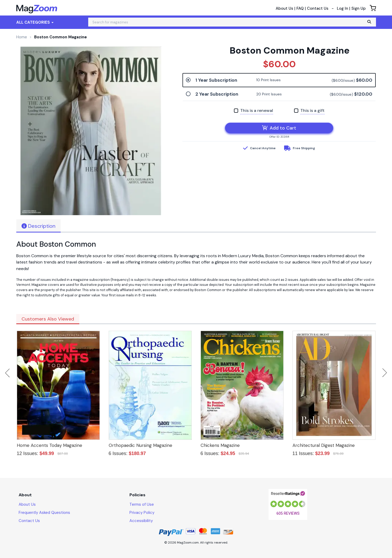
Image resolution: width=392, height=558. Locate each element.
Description (38, 226)
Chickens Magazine (220, 445)
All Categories (35, 22)
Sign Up (359, 8)
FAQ (300, 8)
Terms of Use (142, 504)
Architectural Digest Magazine (324, 445)
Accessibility (141, 521)
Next (385, 373)
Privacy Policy (142, 513)
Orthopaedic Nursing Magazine (140, 445)
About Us (284, 8)
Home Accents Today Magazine (49, 445)
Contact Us (318, 8)
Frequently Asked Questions (44, 513)
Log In (343, 8)
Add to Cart (279, 128)
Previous (8, 373)
